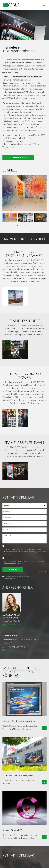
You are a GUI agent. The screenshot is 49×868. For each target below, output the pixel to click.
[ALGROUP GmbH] (12, 5)
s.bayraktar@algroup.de (12, 624)
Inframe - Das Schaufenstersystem (19, 721)
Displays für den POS (12, 830)
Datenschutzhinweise (34, 561)
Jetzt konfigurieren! (18, 157)
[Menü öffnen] (44, 5)
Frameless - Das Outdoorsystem (18, 776)
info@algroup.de (12, 650)
